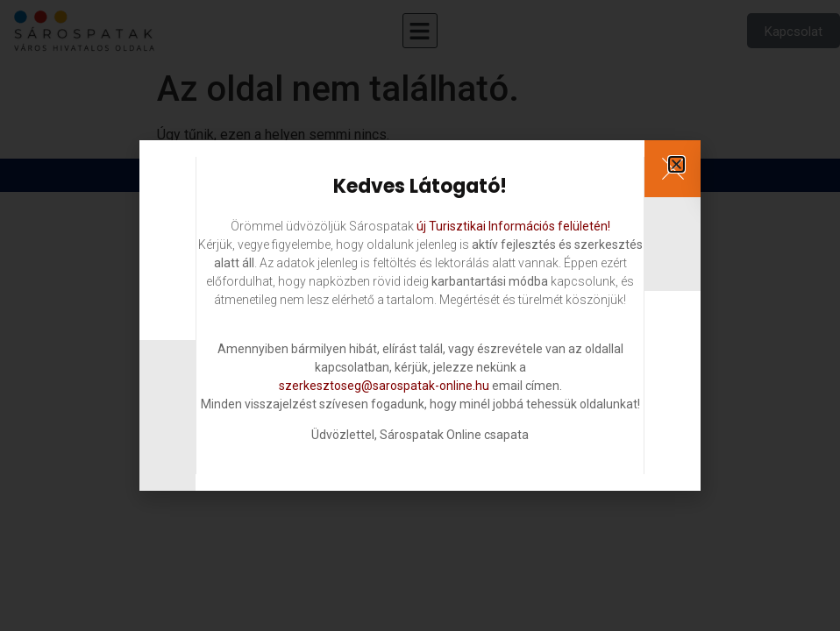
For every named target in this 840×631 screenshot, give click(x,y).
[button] (676, 164)
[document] (420, 315)
